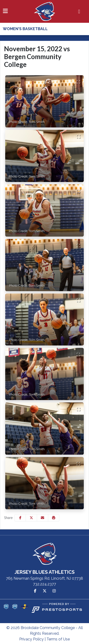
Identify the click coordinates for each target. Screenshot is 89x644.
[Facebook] (35, 591)
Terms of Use (58, 639)
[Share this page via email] (42, 518)
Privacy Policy (31, 639)
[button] (54, 518)
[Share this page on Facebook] (20, 518)
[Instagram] (54, 591)
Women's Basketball (25, 29)
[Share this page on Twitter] (31, 518)
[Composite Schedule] (79, 12)
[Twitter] (45, 591)
